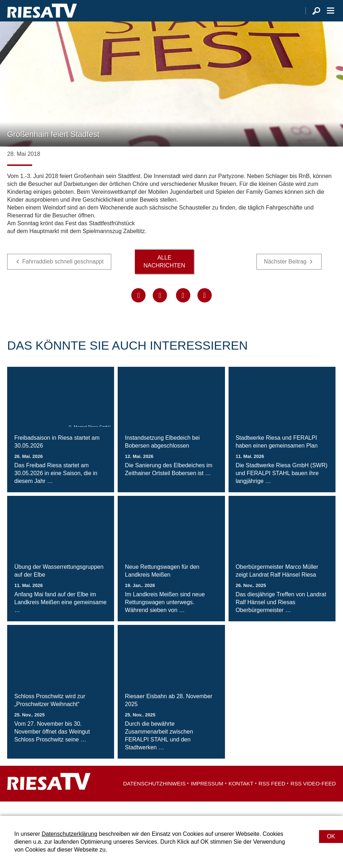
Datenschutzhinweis (154, 798)
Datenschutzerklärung (69, 834)
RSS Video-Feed (313, 798)
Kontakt (241, 798)
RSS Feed (272, 798)
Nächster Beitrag (285, 276)
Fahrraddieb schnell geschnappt (63, 276)
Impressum (207, 798)
